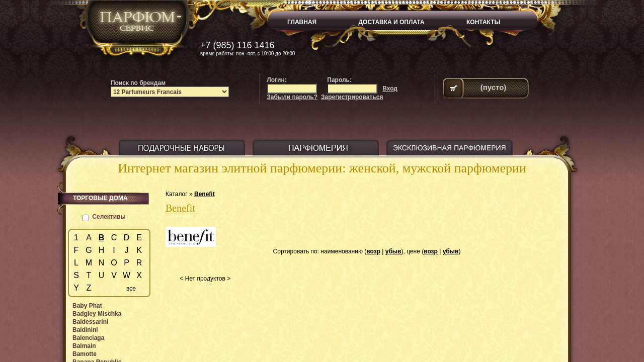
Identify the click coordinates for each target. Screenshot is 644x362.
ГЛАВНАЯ (302, 22)
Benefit (205, 194)
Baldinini (85, 330)
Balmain (84, 346)
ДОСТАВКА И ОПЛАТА (392, 22)
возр (373, 251)
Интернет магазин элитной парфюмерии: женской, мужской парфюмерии (322, 168)
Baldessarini (90, 322)
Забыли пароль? (292, 97)
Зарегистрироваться (352, 97)
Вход (390, 88)
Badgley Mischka (97, 314)
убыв (393, 251)
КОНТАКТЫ (483, 22)
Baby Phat (87, 306)
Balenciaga (88, 338)
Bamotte (85, 354)
